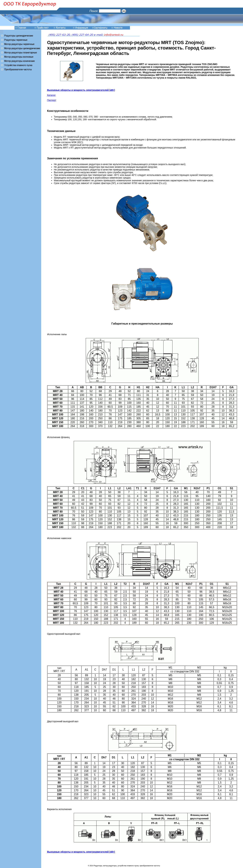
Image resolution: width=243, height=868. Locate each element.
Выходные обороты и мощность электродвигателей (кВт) (81, 90)
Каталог (51, 95)
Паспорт (52, 100)
